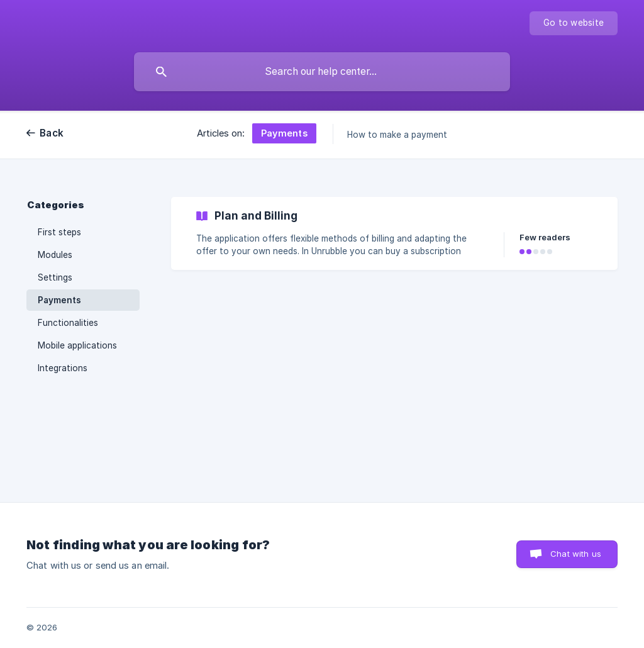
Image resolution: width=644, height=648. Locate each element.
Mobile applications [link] (77, 345)
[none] (574, 23)
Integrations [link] (63, 368)
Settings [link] (55, 277)
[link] (394, 233)
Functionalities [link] (68, 323)
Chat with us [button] (576, 554)
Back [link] (52, 133)
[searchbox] (322, 72)
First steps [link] (59, 232)
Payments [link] (59, 300)
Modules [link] (55, 255)
